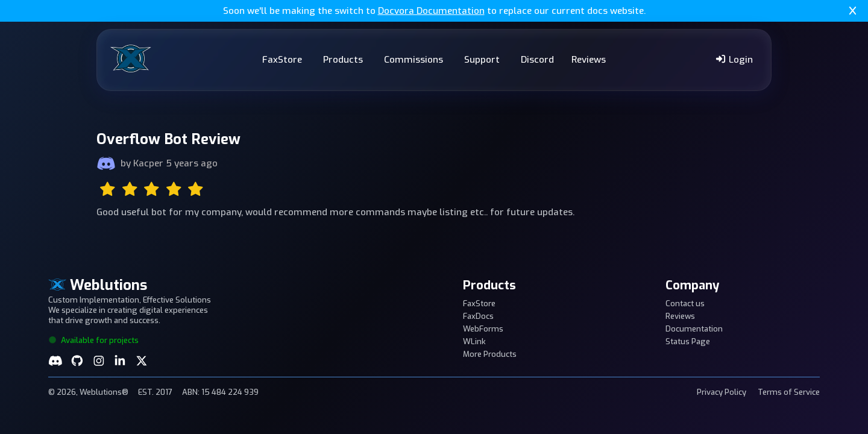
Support (482, 60)
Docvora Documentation (431, 11)
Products (343, 60)
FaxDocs (478, 316)
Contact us (685, 303)
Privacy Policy (722, 392)
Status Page (688, 341)
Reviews (589, 60)
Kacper (148, 163)
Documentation (694, 329)
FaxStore (282, 60)
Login (734, 60)
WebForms (483, 329)
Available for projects (93, 340)
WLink (474, 341)
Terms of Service (789, 392)
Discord (537, 60)
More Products (490, 354)
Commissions (414, 60)
